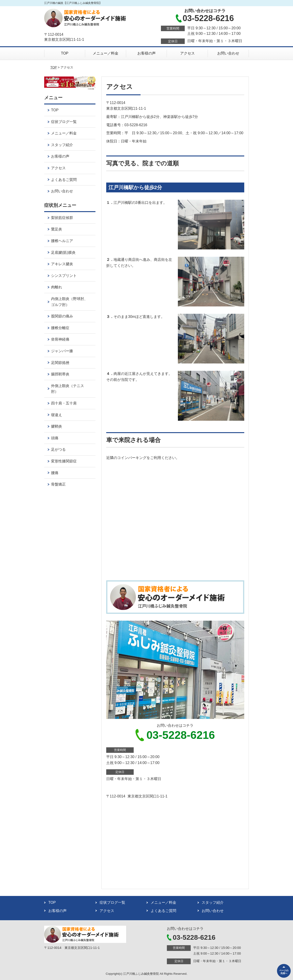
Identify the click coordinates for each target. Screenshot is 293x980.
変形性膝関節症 (64, 461)
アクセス (187, 53)
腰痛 (55, 473)
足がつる (58, 449)
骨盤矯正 (58, 484)
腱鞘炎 (57, 426)
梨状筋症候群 (62, 218)
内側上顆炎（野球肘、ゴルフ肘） (69, 302)
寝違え (57, 415)
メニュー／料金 (106, 53)
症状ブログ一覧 (64, 122)
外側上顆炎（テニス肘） (68, 389)
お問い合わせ (228, 53)
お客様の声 (146, 53)
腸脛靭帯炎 (60, 374)
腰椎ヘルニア (62, 241)
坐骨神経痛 (60, 339)
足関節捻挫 (60, 363)
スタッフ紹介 (62, 145)
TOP (65, 53)
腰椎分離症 (60, 328)
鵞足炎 (57, 229)
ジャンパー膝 (62, 351)
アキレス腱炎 (62, 264)
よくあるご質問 (64, 180)
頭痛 (55, 438)
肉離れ (57, 287)
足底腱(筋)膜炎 (63, 253)
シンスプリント (64, 276)
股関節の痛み (62, 316)
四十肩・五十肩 (64, 403)
